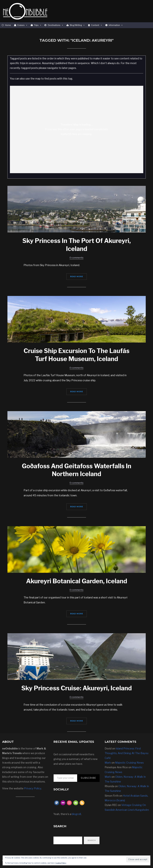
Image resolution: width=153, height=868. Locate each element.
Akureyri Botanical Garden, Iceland (77, 581)
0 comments (76, 258)
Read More (77, 276)
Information (116, 25)
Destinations (56, 25)
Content (97, 25)
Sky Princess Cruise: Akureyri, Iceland (77, 688)
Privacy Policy (33, 788)
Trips (38, 25)
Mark (108, 763)
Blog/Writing (77, 25)
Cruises (22, 25)
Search (92, 840)
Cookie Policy (61, 863)
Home (8, 25)
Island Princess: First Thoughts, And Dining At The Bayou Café (127, 753)
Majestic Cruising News (129, 763)
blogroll (76, 814)
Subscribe (88, 778)
